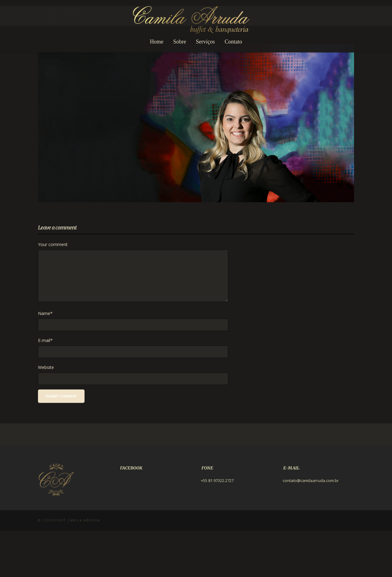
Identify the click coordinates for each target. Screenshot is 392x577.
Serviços (205, 42)
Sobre (180, 42)
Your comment (53, 291)
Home (157, 42)
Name (45, 360)
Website (46, 414)
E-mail (45, 387)
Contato (234, 42)
